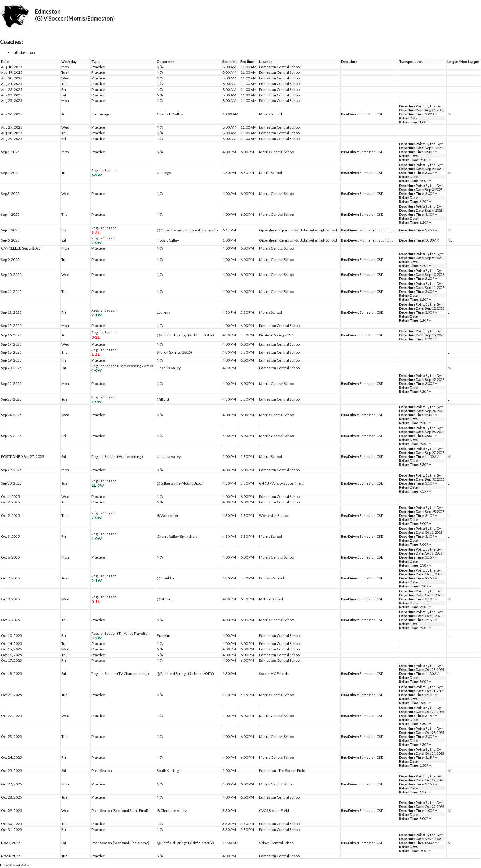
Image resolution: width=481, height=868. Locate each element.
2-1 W (97, 315)
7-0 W (97, 518)
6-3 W (97, 175)
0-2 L (96, 337)
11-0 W (98, 485)
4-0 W (97, 370)
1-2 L (96, 232)
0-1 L (96, 601)
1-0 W (97, 402)
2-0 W (97, 243)
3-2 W (97, 638)
